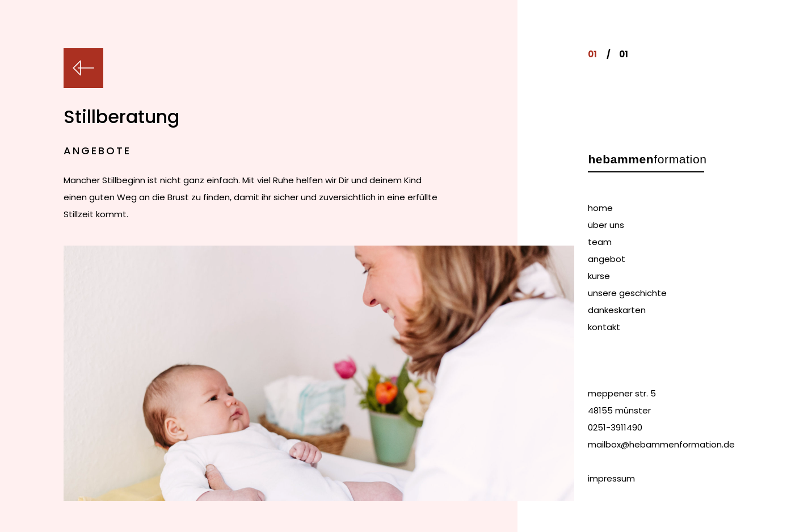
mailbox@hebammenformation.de (661, 444)
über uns (606, 225)
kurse (599, 276)
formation (647, 159)
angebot (607, 259)
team (600, 242)
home (600, 208)
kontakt (604, 327)
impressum (611, 478)
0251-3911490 (615, 427)
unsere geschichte (627, 293)
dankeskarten (617, 310)
